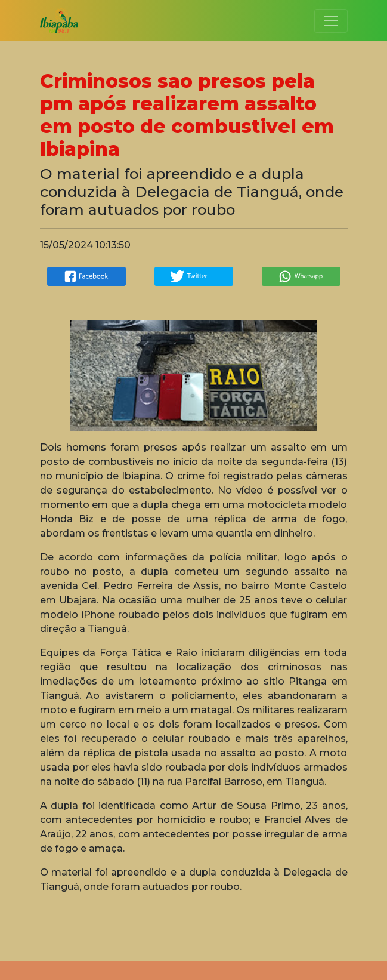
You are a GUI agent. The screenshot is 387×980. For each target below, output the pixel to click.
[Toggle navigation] (331, 21)
